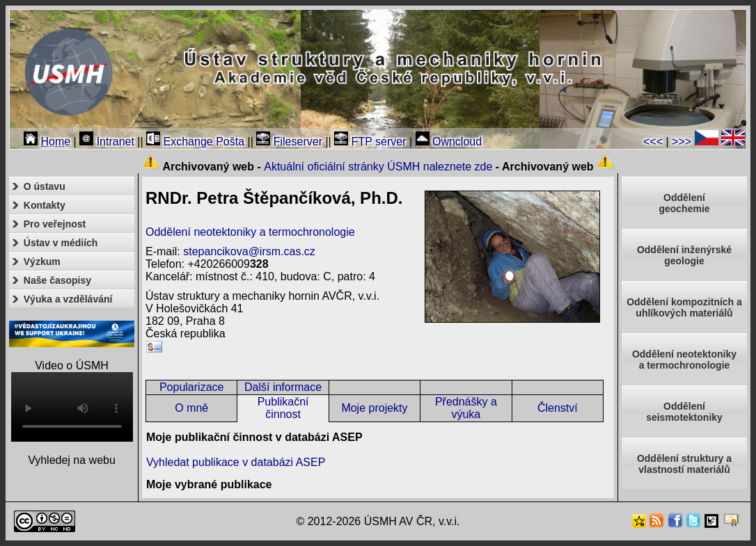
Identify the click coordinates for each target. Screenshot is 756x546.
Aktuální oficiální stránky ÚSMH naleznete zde (378, 167)
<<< (653, 142)
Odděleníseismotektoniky (684, 412)
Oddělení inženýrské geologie (684, 255)
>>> (682, 142)
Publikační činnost (283, 408)
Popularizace (192, 387)
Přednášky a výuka (466, 408)
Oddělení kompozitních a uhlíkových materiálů (684, 307)
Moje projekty (374, 408)
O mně (191, 408)
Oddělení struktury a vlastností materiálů (684, 464)
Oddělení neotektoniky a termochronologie (250, 232)
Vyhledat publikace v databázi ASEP (236, 462)
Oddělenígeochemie (684, 203)
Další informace (283, 387)
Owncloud (449, 142)
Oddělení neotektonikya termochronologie (684, 360)
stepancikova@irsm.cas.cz (249, 251)
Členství (558, 408)
